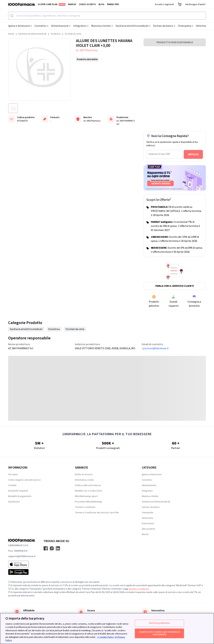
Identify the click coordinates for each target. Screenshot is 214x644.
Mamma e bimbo (102, 26)
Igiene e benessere (20, 26)
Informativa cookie (84, 480)
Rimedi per (113, 4)
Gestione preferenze (159, 623)
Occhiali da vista (73, 34)
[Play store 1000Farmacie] (22, 572)
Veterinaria (203, 26)
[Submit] (12, 16)
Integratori (81, 26)
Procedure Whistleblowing (88, 502)
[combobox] (107, 16)
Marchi (72, 4)
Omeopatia (186, 26)
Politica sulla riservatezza (88, 485)
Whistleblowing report (86, 496)
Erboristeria (148, 524)
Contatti (12, 485)
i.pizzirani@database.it (155, 348)
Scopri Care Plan (52, 4)
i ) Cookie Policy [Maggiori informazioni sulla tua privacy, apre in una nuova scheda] (105, 637)
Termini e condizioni (85, 507)
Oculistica (56, 34)
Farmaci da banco (164, 26)
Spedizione (14, 502)
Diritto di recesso (84, 474)
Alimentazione (61, 26)
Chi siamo (13, 474)
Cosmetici (41, 26)
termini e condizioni (139, 589)
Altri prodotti (148, 529)
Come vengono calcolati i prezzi (24, 480)
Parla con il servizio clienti (175, 286)
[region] (107, 629)
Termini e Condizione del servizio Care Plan (97, 513)
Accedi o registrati (164, 4)
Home (11, 34)
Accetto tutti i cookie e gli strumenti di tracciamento (159, 633)
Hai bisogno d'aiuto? (196, 4)
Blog (101, 4)
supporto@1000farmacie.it (22, 556)
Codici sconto (87, 4)
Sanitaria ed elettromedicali (133, 26)
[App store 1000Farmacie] (22, 564)
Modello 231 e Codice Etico (89, 491)
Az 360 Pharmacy (87, 50)
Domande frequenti (18, 491)
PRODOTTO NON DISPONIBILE (175, 42)
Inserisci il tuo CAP (159, 154)
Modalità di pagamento (20, 496)
